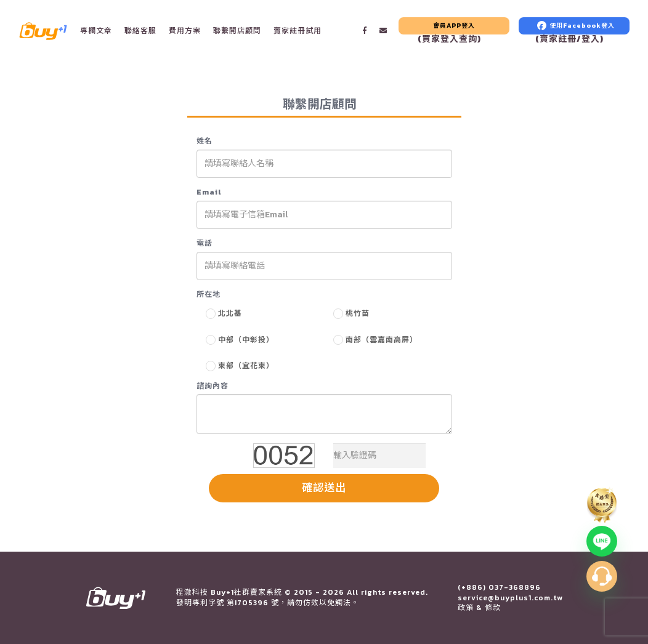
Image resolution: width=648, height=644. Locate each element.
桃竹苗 (358, 313)
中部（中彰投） (246, 340)
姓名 (205, 141)
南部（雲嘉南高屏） (382, 340)
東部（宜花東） (246, 366)
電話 (205, 244)
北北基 (230, 313)
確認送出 (324, 488)
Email (209, 192)
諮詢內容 (213, 386)
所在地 (209, 295)
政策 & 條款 (479, 608)
